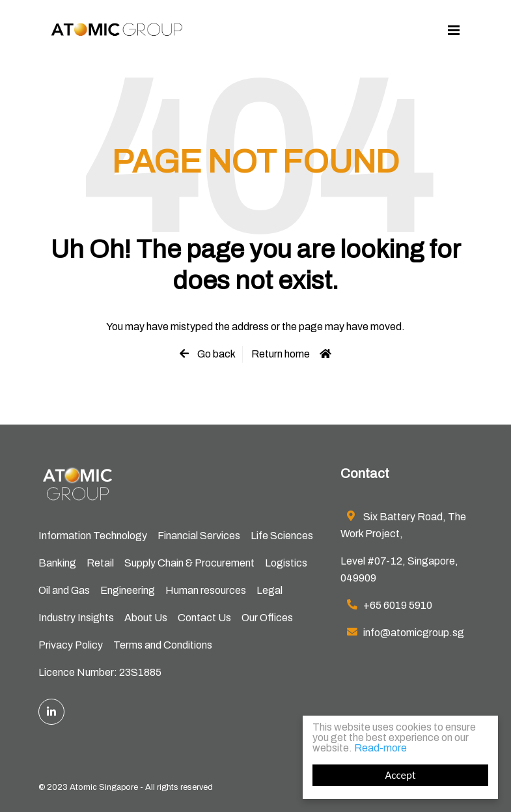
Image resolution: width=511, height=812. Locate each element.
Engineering (128, 590)
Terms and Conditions (163, 645)
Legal (269, 590)
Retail (100, 563)
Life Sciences (282, 536)
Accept (400, 775)
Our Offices (267, 618)
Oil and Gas (64, 590)
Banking (57, 563)
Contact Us (204, 618)
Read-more (380, 748)
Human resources (206, 590)
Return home (281, 354)
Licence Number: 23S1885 (100, 672)
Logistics (286, 563)
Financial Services (199, 536)
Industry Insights (76, 618)
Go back (215, 354)
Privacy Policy (71, 645)
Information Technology (93, 536)
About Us (146, 618)
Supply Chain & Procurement (189, 563)
